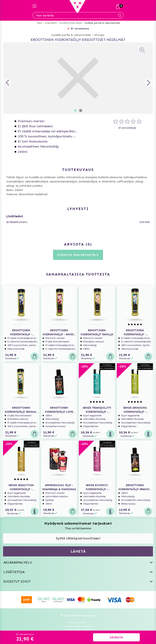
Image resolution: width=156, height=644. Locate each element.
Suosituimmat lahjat (71, 23)
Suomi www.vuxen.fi (78, 630)
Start (40, 23)
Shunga (99, 35)
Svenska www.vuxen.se (78, 626)
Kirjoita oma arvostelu (78, 255)
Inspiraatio (51, 23)
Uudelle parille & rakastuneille (102, 23)
